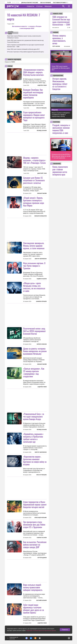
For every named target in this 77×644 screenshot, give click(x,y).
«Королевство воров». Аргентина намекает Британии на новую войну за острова (35, 460)
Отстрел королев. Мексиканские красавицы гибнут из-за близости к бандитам (60, 84)
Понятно (65, 630)
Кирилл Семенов (42, 344)
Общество (55, 110)
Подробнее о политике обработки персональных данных (41, 631)
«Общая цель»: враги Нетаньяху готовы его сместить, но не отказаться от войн (34, 287)
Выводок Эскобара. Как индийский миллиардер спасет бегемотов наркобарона (33, 94)
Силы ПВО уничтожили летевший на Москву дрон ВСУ (23, 49)
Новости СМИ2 (10, 62)
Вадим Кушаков (42, 279)
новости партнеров (14, 59)
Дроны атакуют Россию (30, 3)
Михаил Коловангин (41, 216)
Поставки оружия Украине (62, 3)
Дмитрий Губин (42, 173)
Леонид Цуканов (42, 131)
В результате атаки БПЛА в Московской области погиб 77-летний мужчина (61, 156)
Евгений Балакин (41, 600)
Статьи (39, 6)
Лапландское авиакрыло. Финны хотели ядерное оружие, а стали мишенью (34, 246)
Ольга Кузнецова (41, 108)
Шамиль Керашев (41, 301)
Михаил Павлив (42, 193)
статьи (10, 66)
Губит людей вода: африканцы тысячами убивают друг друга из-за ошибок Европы (34, 609)
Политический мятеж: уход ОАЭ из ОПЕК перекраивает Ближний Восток (34, 331)
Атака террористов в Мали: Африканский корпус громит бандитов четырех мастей (35, 504)
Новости (31, 6)
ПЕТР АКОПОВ (56, 46)
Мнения (48, 6)
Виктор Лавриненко (41, 259)
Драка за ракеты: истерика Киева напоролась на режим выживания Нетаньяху (35, 351)
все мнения (67, 46)
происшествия (58, 75)
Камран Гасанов (42, 538)
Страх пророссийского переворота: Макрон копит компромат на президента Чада (34, 116)
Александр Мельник (41, 518)
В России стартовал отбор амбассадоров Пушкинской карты (25, 52)
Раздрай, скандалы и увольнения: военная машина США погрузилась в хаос (61, 129)
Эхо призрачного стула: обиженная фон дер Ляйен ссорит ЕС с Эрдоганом (34, 524)
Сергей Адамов (42, 558)
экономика (57, 164)
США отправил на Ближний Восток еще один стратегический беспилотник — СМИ (61, 21)
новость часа (58, 14)
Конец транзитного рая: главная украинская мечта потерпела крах (60, 171)
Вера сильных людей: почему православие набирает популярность (33, 587)
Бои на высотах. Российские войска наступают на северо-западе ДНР (35, 545)
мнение (56, 32)
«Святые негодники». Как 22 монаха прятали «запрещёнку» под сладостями (34, 372)
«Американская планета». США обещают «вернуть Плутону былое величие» (34, 72)
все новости (56, 28)
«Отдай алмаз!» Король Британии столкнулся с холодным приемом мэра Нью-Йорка (34, 202)
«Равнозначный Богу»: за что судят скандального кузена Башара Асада (34, 416)
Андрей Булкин (42, 85)
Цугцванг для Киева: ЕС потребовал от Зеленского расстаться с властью (34, 180)
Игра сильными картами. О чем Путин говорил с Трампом (34, 266)
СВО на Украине (46, 3)
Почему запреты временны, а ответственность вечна (59, 39)
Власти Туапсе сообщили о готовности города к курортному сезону (61, 115)
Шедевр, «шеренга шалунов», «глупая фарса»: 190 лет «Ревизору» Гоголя (35, 160)
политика (56, 122)
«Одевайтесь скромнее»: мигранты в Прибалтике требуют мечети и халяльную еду (33, 438)
